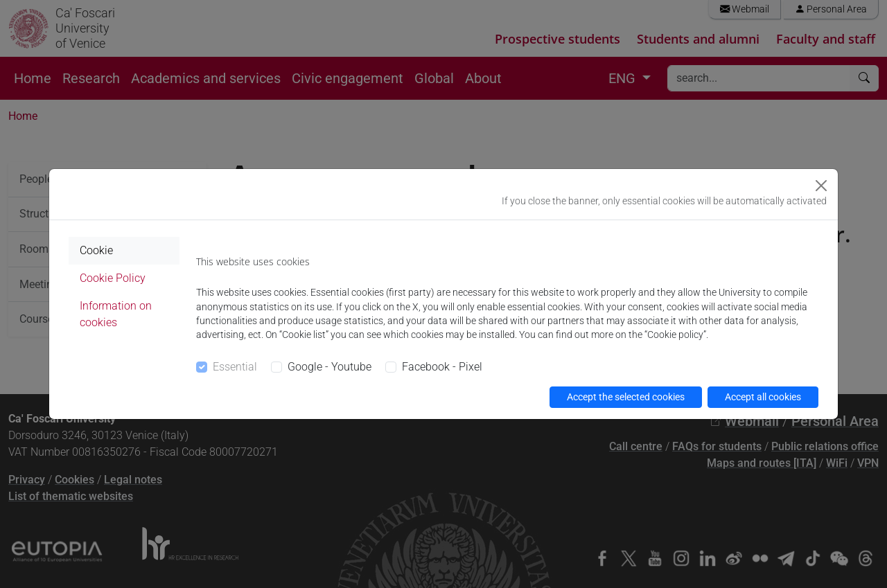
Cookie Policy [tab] (113, 278)
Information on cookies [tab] (116, 314)
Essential (235, 367)
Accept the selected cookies (626, 397)
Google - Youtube (330, 367)
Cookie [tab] (96, 250)
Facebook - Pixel (442, 367)
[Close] (821, 186)
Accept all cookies (763, 397)
